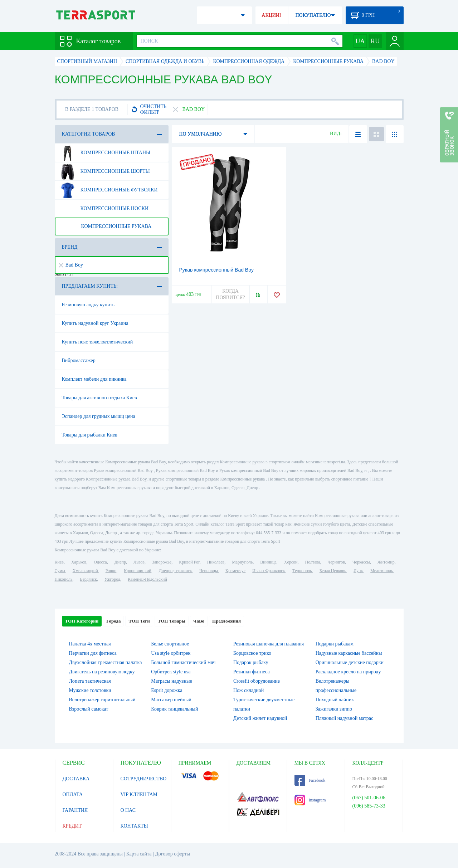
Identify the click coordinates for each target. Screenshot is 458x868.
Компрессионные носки (104, 209)
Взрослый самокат (89, 709)
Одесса (100, 562)
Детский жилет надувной (260, 718)
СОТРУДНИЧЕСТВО (144, 779)
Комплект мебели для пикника (94, 379)
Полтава (313, 562)
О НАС (128, 810)
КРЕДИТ (72, 826)
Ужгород (112, 579)
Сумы (60, 571)
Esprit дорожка (167, 690)
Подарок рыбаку (251, 662)
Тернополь (302, 571)
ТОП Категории (82, 621)
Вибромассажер (79, 360)
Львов (139, 562)
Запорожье (162, 562)
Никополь (64, 579)
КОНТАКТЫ (134, 826)
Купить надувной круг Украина (95, 323)
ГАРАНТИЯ (75, 810)
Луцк (358, 571)
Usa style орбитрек (171, 653)
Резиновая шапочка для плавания (269, 644)
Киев (59, 562)
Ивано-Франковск (269, 571)
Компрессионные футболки (109, 190)
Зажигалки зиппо (334, 709)
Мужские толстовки (90, 690)
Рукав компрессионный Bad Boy (217, 270)
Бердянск (89, 579)
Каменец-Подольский (147, 579)
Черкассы (361, 562)
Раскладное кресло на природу (348, 672)
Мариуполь (242, 562)
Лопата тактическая (90, 681)
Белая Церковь (333, 571)
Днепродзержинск (176, 571)
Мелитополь (382, 571)
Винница (268, 562)
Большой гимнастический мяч (183, 662)
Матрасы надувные (171, 681)
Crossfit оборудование (257, 681)
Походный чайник (335, 700)
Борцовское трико (252, 653)
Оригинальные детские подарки (350, 662)
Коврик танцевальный (174, 709)
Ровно (111, 571)
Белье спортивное (170, 644)
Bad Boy (71, 265)
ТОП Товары (172, 621)
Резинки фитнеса (252, 672)
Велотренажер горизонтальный (102, 700)
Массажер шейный (171, 700)
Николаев (216, 562)
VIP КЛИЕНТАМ (139, 794)
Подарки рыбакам (335, 644)
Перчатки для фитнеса (93, 653)
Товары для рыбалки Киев (90, 435)
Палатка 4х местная (90, 644)
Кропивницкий (137, 571)
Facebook (310, 780)
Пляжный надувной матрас (344, 718)
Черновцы (209, 571)
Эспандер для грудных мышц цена (99, 416)
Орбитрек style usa (171, 672)
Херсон (291, 562)
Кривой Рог (189, 562)
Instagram (310, 800)
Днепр (120, 562)
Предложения (226, 621)
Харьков (79, 562)
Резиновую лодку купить (88, 305)
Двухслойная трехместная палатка (106, 662)
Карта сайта (139, 854)
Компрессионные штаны (105, 153)
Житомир (386, 562)
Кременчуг (235, 571)
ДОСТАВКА (76, 779)
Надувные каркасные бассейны (349, 653)
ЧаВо (199, 621)
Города (113, 621)
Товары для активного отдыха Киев (99, 398)
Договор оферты (172, 854)
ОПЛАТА (73, 794)
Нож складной (249, 690)
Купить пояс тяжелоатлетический (98, 342)
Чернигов (336, 562)
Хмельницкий (85, 571)
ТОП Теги (139, 621)
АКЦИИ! (271, 15)
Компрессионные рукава (106, 226)
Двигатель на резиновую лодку (102, 672)
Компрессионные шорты (105, 171)
